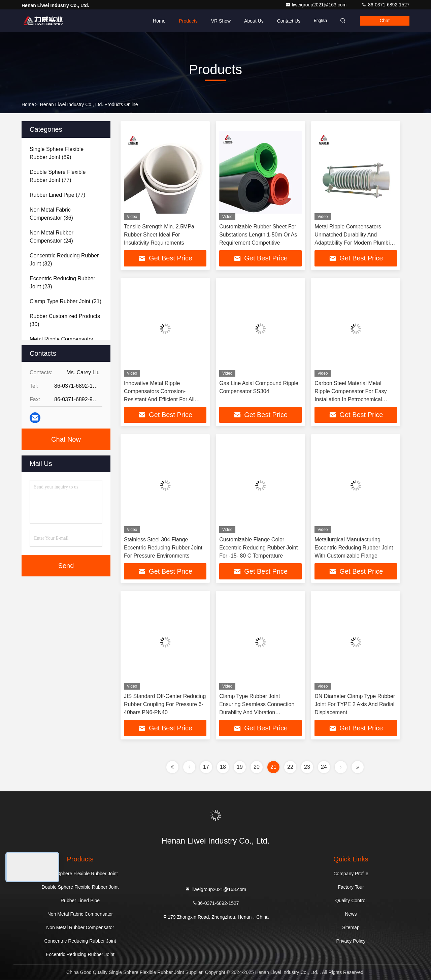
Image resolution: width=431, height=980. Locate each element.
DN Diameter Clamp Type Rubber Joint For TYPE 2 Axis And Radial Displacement (355, 705)
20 (257, 767)
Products (186, 21)
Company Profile (351, 874)
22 (290, 767)
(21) (65, 301)
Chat (384, 21)
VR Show (219, 21)
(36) (51, 214)
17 (206, 767)
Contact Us (286, 21)
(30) (65, 320)
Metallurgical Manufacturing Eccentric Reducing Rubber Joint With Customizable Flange (354, 548)
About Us (252, 21)
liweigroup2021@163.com (317, 5)
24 (324, 767)
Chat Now (66, 439)
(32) (64, 260)
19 (240, 767)
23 (307, 767)
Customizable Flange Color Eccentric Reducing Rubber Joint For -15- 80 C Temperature (258, 548)
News (351, 914)
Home (157, 21)
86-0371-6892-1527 (385, 5)
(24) (52, 237)
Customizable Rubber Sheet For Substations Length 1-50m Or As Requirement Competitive (258, 235)
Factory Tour (351, 887)
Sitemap (351, 928)
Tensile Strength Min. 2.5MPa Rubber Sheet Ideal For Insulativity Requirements (159, 235)
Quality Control (351, 901)
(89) (57, 153)
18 (223, 767)
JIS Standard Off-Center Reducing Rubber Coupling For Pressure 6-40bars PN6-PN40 (165, 705)
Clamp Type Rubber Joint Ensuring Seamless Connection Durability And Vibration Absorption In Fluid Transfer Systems (257, 713)
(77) (58, 176)
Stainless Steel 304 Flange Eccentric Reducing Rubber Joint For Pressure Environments (163, 548)
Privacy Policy (351, 941)
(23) (62, 282)
